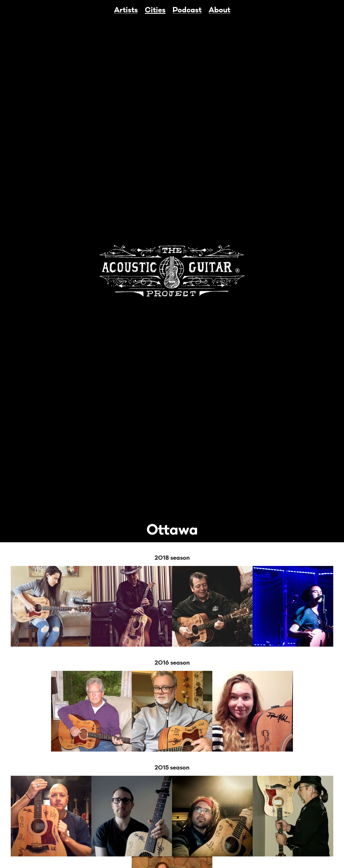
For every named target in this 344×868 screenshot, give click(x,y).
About (219, 10)
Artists (126, 10)
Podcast (187, 10)
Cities (155, 10)
